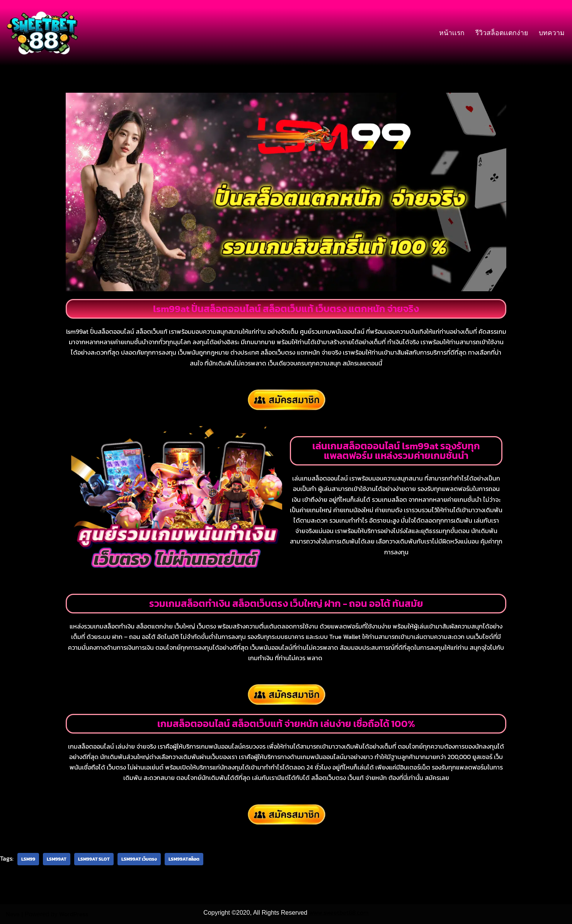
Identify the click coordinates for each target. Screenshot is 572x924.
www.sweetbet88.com (339, 912)
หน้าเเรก (452, 33)
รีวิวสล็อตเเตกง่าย (502, 33)
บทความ (552, 33)
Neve (13, 914)
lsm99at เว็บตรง (139, 859)
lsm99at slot (94, 859)
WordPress (74, 914)
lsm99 (28, 859)
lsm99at (57, 859)
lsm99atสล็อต (184, 859)
